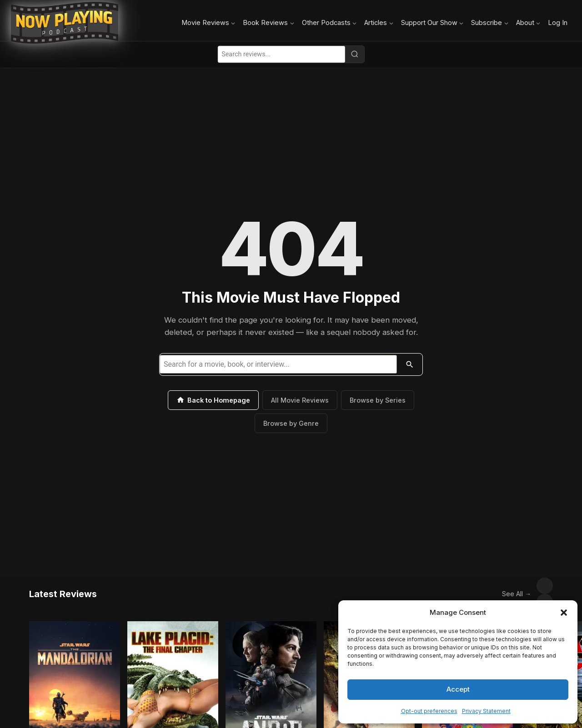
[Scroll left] (525, 586)
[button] (564, 613)
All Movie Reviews (300, 400)
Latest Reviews (63, 586)
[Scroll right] (545, 586)
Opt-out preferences (429, 711)
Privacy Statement (486, 711)
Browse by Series (378, 400)
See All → (497, 586)
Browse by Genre (291, 423)
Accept (458, 689)
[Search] (355, 54)
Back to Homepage (213, 400)
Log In (558, 22)
